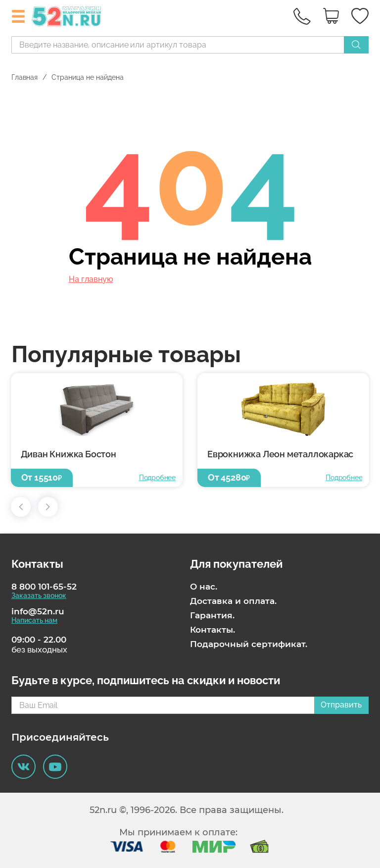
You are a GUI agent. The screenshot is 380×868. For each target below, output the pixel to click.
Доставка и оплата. (233, 601)
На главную (91, 279)
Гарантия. (212, 615)
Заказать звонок (39, 596)
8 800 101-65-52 (44, 587)
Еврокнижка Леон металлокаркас (280, 454)
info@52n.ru (38, 611)
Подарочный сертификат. (249, 644)
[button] (21, 507)
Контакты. (213, 630)
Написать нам (34, 620)
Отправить (341, 705)
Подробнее (157, 478)
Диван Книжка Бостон (69, 454)
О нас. (204, 587)
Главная (24, 77)
